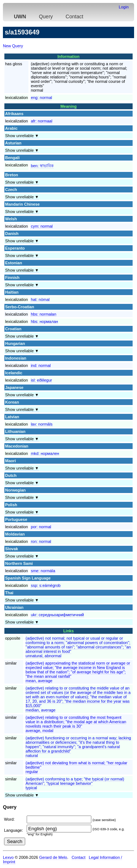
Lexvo (8, 857)
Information (68, 56)
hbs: (43, 314)
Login (124, 7)
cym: (42, 226)
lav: (41, 424)
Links (68, 631)
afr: (41, 121)
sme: (43, 571)
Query (46, 16)
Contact (75, 16)
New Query (13, 46)
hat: (40, 299)
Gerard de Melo (53, 857)
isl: (41, 380)
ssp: (45, 585)
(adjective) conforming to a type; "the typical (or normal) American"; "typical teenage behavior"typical (75, 783)
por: (41, 527)
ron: (41, 541)
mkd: (45, 453)
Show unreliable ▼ (22, 136)
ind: (41, 365)
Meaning (68, 106)
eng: (41, 98)
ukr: (57, 615)
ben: (42, 166)
